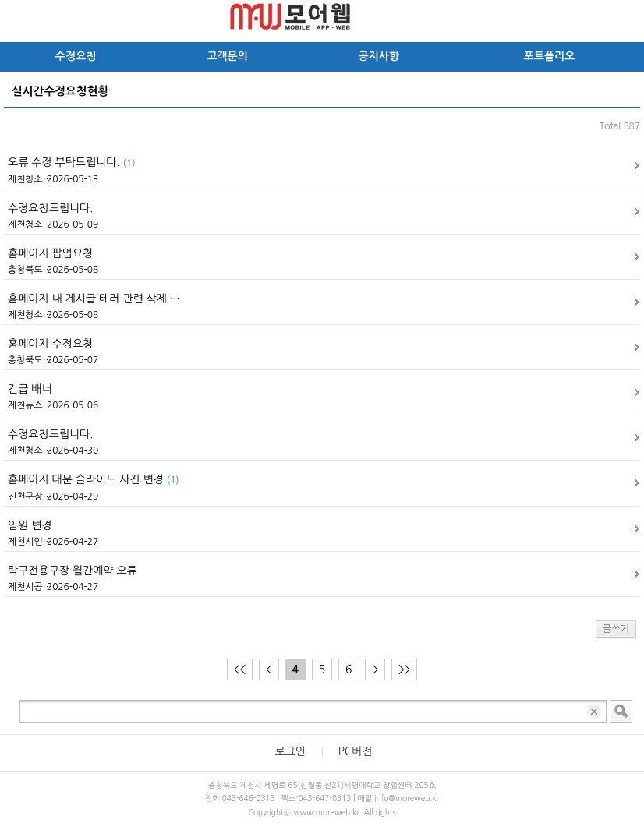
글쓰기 (616, 629)
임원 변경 (30, 525)
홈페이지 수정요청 (50, 344)
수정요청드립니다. (51, 208)
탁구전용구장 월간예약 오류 (73, 571)
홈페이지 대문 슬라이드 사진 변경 (94, 479)
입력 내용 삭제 (595, 711)
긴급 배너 (30, 389)
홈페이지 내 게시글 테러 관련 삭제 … (94, 299)
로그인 (290, 751)
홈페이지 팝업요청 (50, 253)
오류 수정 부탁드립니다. (71, 162)
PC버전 (356, 751)
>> (404, 670)
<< (240, 670)
